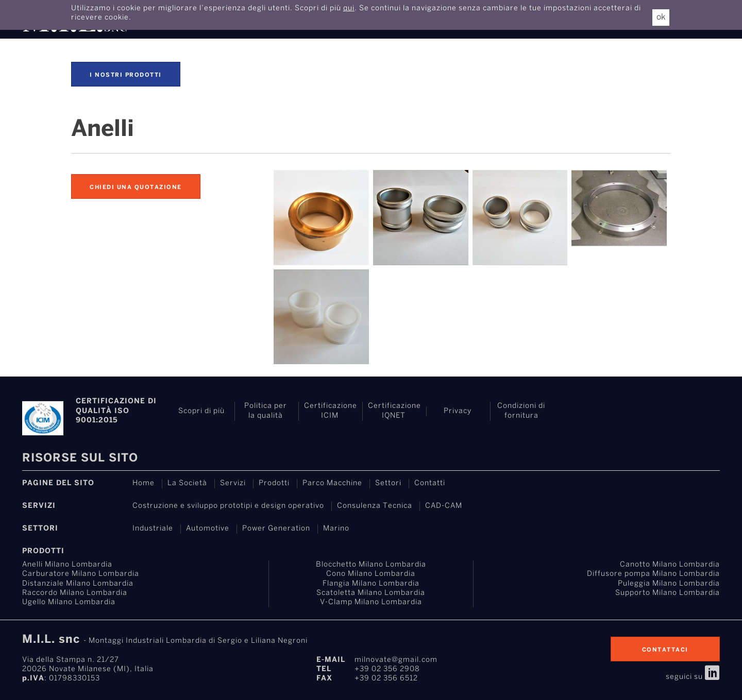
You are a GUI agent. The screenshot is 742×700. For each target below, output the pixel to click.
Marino (336, 529)
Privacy (458, 411)
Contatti (430, 483)
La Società (187, 483)
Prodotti (274, 483)
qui (349, 8)
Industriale (153, 529)
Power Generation (276, 529)
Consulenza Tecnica (375, 506)
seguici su (693, 677)
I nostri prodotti (126, 75)
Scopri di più (201, 411)
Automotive (208, 529)
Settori (388, 483)
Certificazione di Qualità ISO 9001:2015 (116, 411)
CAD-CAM (444, 506)
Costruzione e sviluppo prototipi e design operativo (228, 506)
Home (144, 483)
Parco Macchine (332, 483)
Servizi (233, 483)
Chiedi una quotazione (136, 187)
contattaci (665, 650)
